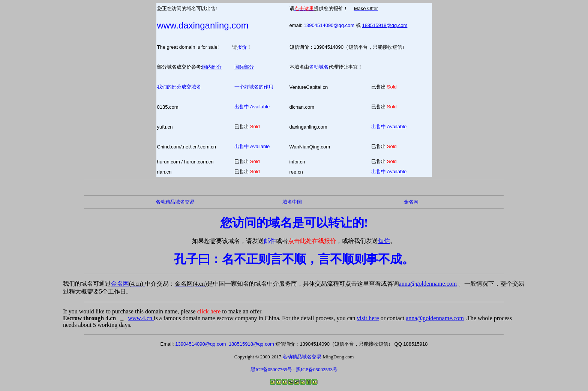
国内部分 (212, 67)
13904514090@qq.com (329, 25)
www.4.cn (141, 318)
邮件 (270, 241)
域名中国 (292, 202)
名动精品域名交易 (175, 202)
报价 (242, 47)
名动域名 (319, 67)
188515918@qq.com (385, 25)
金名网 (128, 284)
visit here (368, 318)
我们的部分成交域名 (179, 87)
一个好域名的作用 (254, 87)
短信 (384, 241)
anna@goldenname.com (428, 284)
